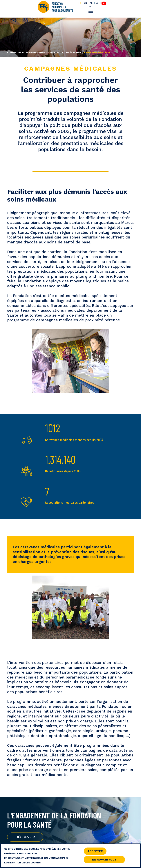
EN (85, 3)
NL (90, 7)
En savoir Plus (104, 860)
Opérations (74, 53)
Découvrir (25, 837)
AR (91, 3)
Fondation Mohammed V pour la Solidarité (35, 53)
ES (97, 3)
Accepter (95, 852)
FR (80, 3)
